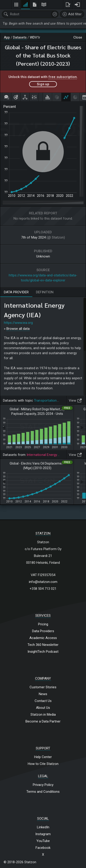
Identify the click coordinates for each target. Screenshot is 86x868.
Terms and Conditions (43, 792)
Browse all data (18, 329)
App (7, 37)
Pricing (43, 624)
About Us (43, 708)
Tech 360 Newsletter (43, 645)
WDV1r (35, 37)
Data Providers (43, 631)
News (43, 694)
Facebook (43, 848)
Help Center (43, 757)
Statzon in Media (43, 715)
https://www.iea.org (18, 323)
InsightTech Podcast (43, 652)
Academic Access (43, 638)
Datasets (20, 37)
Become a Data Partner (43, 721)
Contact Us (43, 701)
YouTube (43, 841)
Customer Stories (43, 687)
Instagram (43, 834)
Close (78, 37)
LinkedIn (43, 827)
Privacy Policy (43, 785)
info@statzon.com (43, 582)
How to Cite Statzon (43, 764)
